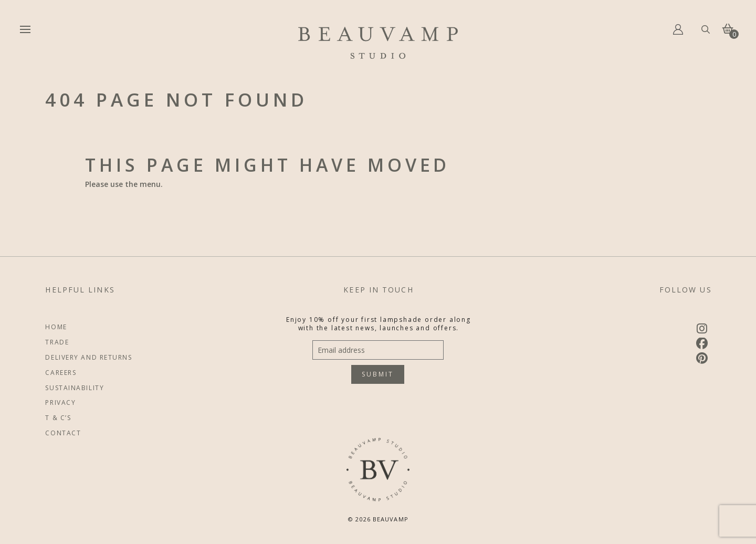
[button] (25, 29)
